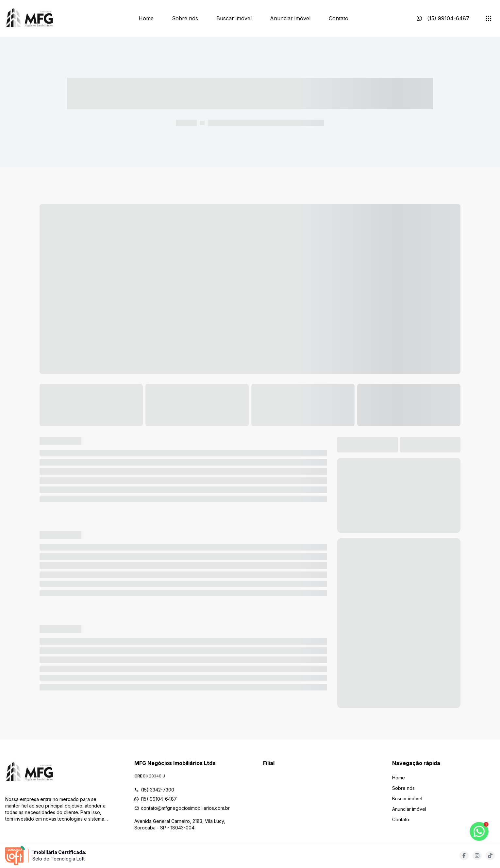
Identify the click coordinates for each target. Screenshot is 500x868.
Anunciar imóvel (290, 18)
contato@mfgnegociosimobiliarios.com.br (182, 808)
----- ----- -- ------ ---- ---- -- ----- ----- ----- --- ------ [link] (266, 123)
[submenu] (489, 18)
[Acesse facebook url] (464, 856)
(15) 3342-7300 (154, 790)
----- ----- (186, 123)
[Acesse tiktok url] (490, 856)
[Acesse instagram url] (477, 856)
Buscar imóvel (234, 18)
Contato (339, 18)
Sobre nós (185, 18)
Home (146, 18)
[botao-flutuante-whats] (479, 831)
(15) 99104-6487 (156, 799)
